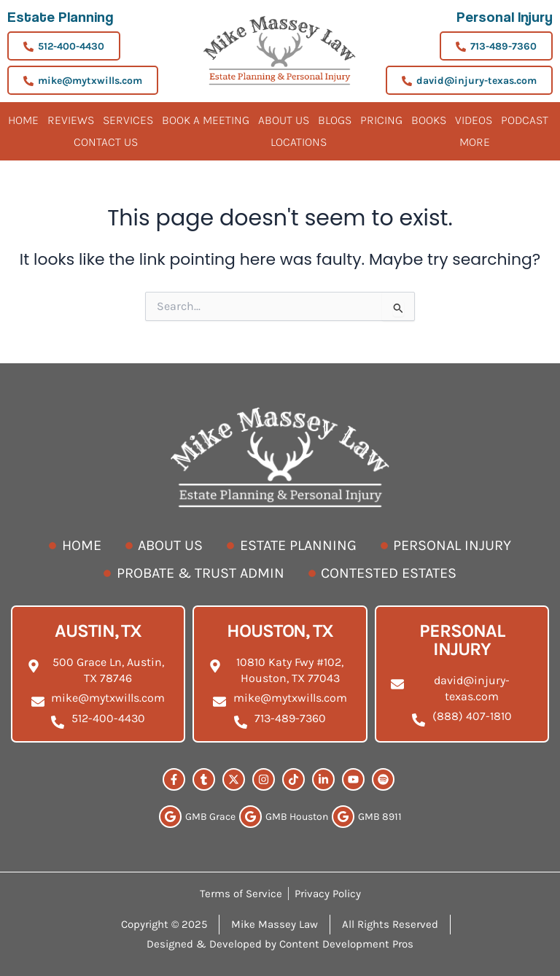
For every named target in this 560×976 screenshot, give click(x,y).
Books (429, 120)
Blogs (335, 120)
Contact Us (106, 142)
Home (23, 120)
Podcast (525, 120)
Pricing (381, 120)
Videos (474, 120)
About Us (284, 120)
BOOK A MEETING (206, 120)
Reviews (71, 120)
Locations (299, 142)
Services (128, 120)
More (475, 142)
